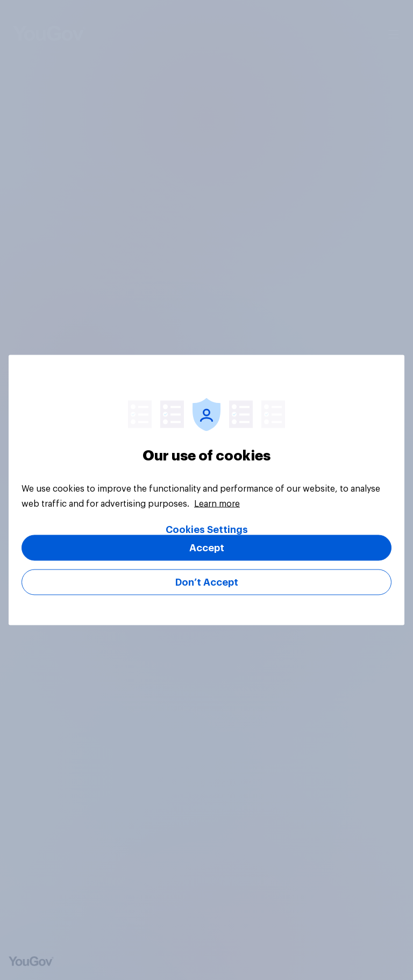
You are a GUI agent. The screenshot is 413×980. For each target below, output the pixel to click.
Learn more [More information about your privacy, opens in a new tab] (217, 504)
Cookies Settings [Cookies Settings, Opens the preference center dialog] (207, 530)
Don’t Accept (207, 582)
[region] (206, 490)
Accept (207, 548)
